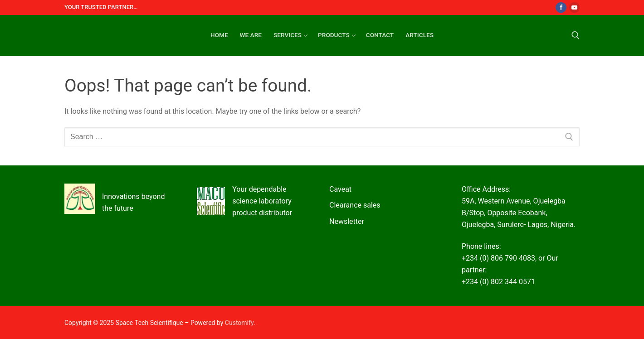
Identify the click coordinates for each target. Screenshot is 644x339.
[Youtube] (574, 7)
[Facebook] (561, 7)
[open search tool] (576, 35)
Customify (239, 323)
